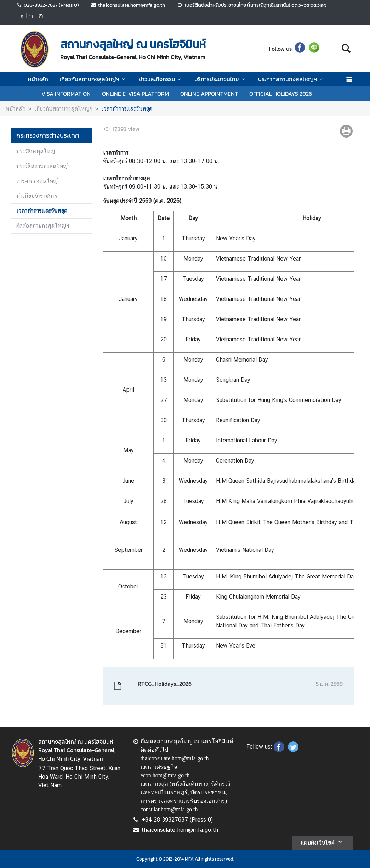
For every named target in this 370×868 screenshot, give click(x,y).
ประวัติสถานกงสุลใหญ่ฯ (44, 166)
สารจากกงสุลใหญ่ (37, 181)
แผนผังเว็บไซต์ (322, 842)
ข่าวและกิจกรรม (161, 79)
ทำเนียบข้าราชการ (37, 196)
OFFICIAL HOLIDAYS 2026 (281, 94)
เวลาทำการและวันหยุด (127, 109)
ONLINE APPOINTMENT (209, 94)
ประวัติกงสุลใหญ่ (36, 151)
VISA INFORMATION (66, 94)
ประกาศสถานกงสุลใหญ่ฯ (291, 79)
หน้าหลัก (38, 79)
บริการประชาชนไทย (221, 79)
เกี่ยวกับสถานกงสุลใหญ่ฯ (93, 79)
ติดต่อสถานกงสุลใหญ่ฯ (43, 226)
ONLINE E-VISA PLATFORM (135, 94)
